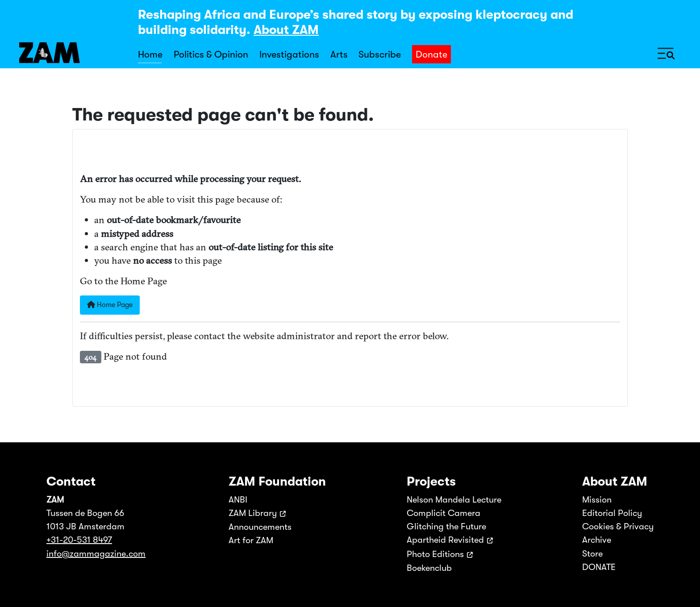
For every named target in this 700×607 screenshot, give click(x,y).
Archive (597, 540)
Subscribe (380, 54)
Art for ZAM (251, 540)
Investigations (289, 54)
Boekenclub (429, 568)
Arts (339, 54)
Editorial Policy (612, 513)
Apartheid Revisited (445, 540)
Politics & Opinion (211, 54)
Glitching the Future (446, 526)
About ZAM (286, 30)
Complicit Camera (444, 513)
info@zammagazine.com (96, 554)
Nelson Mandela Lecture (454, 500)
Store (592, 554)
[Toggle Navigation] (666, 53)
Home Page (110, 305)
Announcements (260, 527)
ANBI (238, 500)
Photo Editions (435, 554)
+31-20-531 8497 (79, 540)
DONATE (599, 567)
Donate (431, 54)
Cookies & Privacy (618, 526)
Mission (597, 500)
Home (150, 54)
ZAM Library (253, 513)
